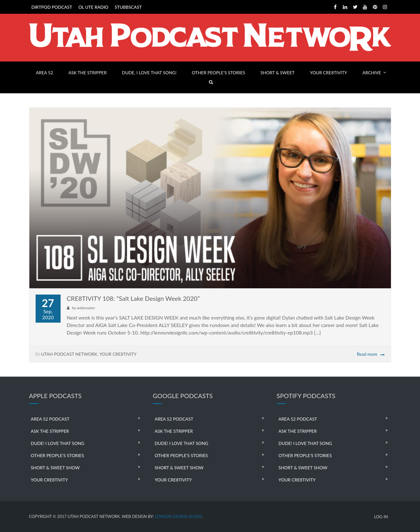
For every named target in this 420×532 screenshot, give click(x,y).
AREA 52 (44, 73)
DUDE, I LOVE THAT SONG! (149, 73)
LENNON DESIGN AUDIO (178, 516)
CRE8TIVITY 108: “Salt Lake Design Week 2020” (133, 298)
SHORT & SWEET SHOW (55, 468)
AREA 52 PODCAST (50, 419)
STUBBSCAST (128, 7)
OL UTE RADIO (93, 7)
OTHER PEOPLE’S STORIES (218, 73)
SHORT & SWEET (277, 73)
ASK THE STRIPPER (87, 73)
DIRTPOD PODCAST (52, 7)
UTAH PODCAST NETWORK (69, 354)
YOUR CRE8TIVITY (328, 73)
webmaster (86, 308)
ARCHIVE (372, 73)
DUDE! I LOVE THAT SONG (58, 443)
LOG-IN (381, 517)
